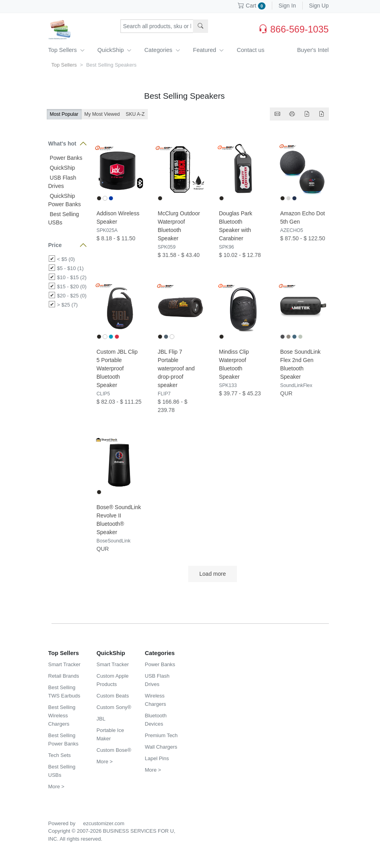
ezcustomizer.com (104, 823)
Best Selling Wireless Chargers (62, 716)
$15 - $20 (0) (72, 286)
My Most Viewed (102, 114)
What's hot (62, 144)
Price (55, 245)
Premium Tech (161, 735)
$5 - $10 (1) (70, 268)
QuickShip (115, 50)
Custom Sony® (114, 707)
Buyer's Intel (313, 50)
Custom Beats (113, 696)
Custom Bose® (114, 750)
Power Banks (65, 158)
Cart (252, 6)
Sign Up (319, 6)
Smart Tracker (65, 664)
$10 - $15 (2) (72, 277)
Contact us (250, 50)
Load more (212, 574)
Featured (208, 50)
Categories (162, 50)
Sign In (287, 6)
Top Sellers (67, 50)
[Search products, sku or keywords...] (157, 26)
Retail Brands (64, 676)
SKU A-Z (135, 114)
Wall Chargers (161, 747)
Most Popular (64, 114)
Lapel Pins (157, 758)
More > (56, 787)
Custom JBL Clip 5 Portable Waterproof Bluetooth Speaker (117, 368)
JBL (101, 719)
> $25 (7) (67, 305)
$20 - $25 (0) (72, 296)
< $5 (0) (66, 259)
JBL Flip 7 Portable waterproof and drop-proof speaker (176, 368)
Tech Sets (60, 755)
